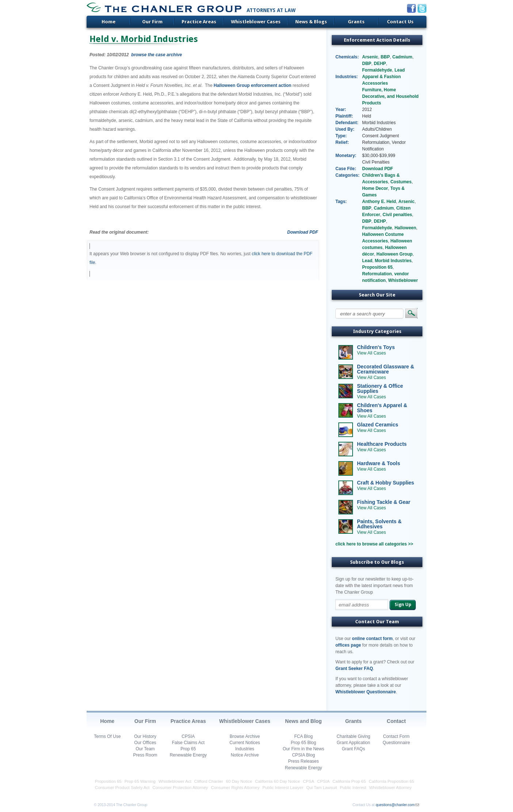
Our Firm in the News (303, 749)
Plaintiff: (344, 116)
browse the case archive (157, 55)
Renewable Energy (188, 755)
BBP (385, 57)
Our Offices (145, 743)
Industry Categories (377, 331)
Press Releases (303, 761)
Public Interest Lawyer (283, 788)
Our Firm (152, 22)
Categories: (347, 175)
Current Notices (245, 743)
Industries (245, 749)
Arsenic (370, 57)
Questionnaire (396, 743)
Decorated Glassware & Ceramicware (385, 369)
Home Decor (375, 188)
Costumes (401, 182)
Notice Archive (245, 755)
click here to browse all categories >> (374, 544)
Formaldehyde (377, 70)
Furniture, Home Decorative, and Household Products (390, 96)
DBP (367, 64)
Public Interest (353, 788)
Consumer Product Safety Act (122, 788)
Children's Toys (376, 347)
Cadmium (402, 57)
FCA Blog (303, 736)
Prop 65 (188, 749)
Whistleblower (403, 280)
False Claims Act (188, 743)
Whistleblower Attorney (390, 788)
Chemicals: (347, 57)
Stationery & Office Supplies (380, 388)
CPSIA (188, 736)
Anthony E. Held (379, 202)
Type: (341, 136)
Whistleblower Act (175, 781)
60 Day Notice (239, 781)
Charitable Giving (353, 736)
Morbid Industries (393, 261)
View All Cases (371, 353)
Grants (356, 22)
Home (109, 22)
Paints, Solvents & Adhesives (379, 524)
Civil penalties (397, 215)
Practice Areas (199, 22)
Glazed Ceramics (378, 425)
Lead (400, 70)
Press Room (145, 755)
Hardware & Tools (379, 463)
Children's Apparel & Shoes (382, 408)
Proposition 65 (377, 267)
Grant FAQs (354, 749)
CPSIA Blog (303, 755)
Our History (145, 736)
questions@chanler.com (395, 805)
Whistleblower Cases (256, 22)
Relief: (342, 142)
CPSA (309, 781)
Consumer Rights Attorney (235, 788)
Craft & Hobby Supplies (385, 483)
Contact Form (396, 736)
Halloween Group (394, 254)
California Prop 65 (349, 781)
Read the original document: (119, 232)
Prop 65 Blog (303, 743)
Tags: (341, 202)
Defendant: (347, 123)
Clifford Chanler (209, 781)
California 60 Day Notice (278, 781)
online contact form (372, 639)
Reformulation (377, 274)
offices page (348, 645)
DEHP (380, 64)
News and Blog (303, 721)
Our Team (145, 749)
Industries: (347, 77)
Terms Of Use (107, 736)
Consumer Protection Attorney (180, 788)
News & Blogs (311, 22)
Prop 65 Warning (140, 781)
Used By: (345, 129)
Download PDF (303, 232)
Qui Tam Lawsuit (322, 788)
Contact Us (400, 22)
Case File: (346, 169)
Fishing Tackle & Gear (384, 502)
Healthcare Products (382, 444)
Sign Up (403, 605)
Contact (396, 721)
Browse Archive (245, 736)
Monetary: (346, 156)
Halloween (405, 228)
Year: (341, 110)
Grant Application (354, 743)
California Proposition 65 (391, 781)
